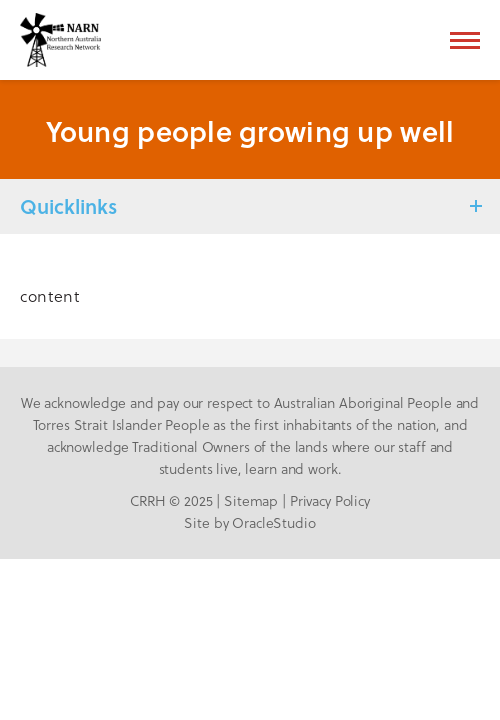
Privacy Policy (330, 500)
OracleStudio (273, 522)
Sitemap (251, 500)
